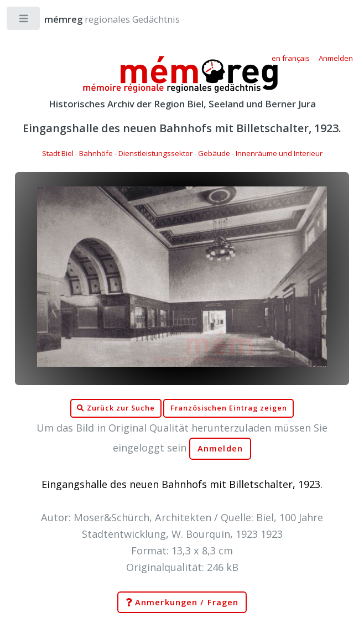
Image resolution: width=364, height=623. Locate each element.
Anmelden (220, 448)
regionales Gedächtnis (101, 19)
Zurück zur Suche (116, 408)
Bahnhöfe (96, 153)
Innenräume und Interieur (279, 153)
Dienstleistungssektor (155, 153)
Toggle (24, 21)
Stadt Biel (58, 153)
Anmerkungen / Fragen (182, 603)
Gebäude (214, 153)
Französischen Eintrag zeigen (229, 408)
